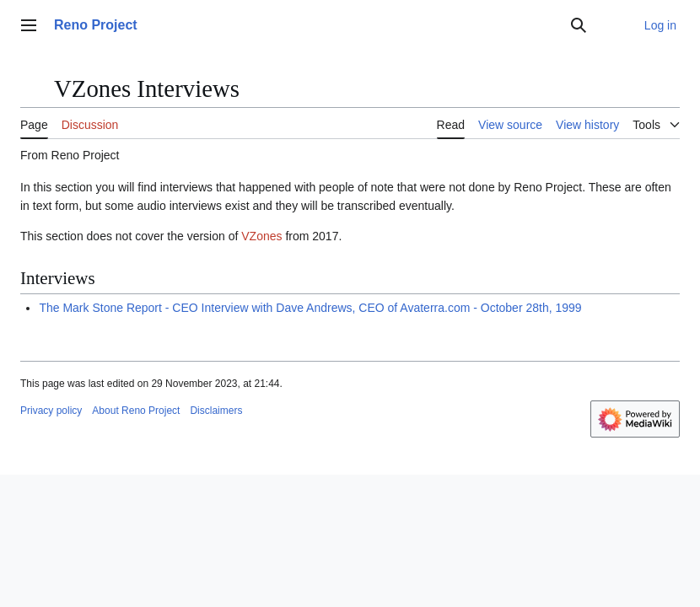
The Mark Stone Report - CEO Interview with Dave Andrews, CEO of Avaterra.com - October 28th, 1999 (310, 308)
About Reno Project (136, 411)
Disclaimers (216, 411)
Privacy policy (51, 411)
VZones (261, 236)
